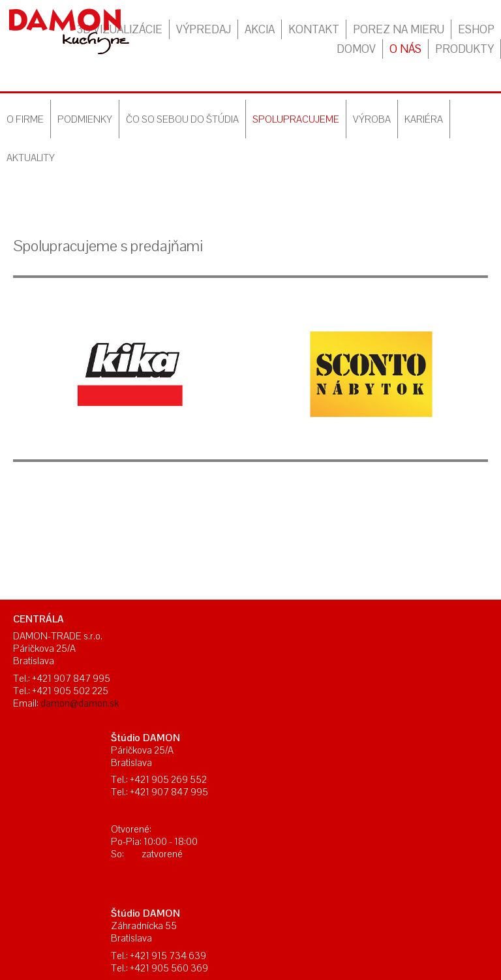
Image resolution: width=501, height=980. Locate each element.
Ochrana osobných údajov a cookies (332, 872)
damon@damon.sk (80, 703)
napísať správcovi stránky (213, 872)
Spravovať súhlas (437, 872)
